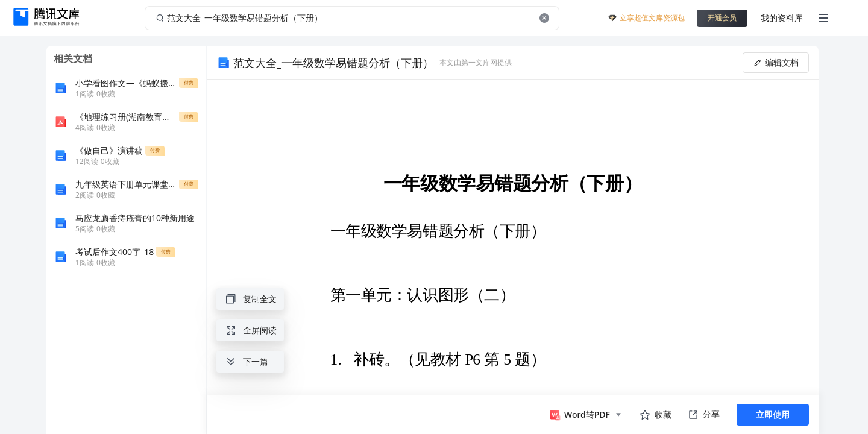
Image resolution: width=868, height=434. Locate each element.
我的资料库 (782, 18)
